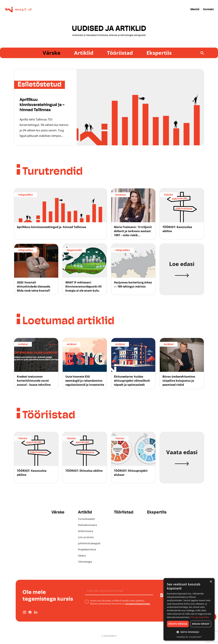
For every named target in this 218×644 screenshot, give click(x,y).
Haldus (82, 556)
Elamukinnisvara (87, 525)
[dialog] (189, 609)
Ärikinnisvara (85, 531)
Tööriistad (120, 53)
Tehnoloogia (85, 562)
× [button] (211, 582)
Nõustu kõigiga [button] (178, 624)
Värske (52, 53)
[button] (189, 632)
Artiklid (84, 53)
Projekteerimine (87, 549)
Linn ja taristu (86, 537)
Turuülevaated (86, 519)
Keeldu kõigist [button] (201, 624)
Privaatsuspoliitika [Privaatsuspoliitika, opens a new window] (200, 617)
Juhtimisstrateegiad (89, 543)
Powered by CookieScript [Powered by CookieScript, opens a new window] (189, 637)
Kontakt (208, 10)
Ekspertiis (159, 53)
